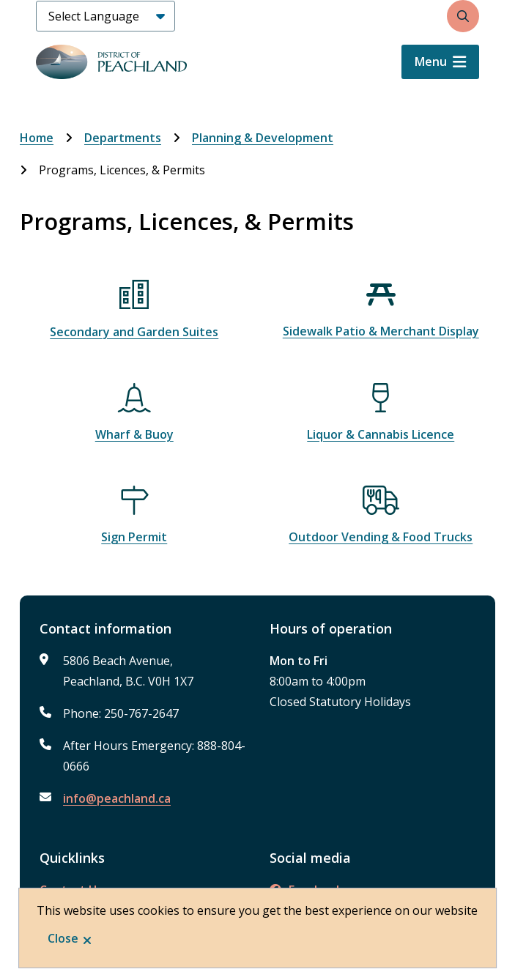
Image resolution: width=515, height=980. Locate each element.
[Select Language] (105, 16)
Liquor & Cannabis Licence (381, 434)
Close (63, 938)
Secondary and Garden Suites (134, 332)
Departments (123, 138)
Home (37, 138)
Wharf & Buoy (134, 434)
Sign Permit (134, 537)
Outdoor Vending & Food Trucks (381, 537)
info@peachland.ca (117, 798)
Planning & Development (263, 138)
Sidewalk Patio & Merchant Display (381, 331)
